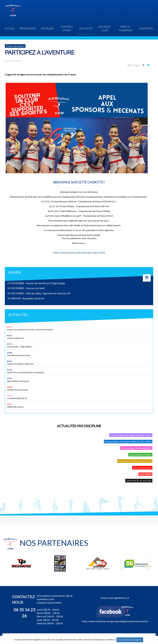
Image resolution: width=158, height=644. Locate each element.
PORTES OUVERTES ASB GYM (79, 363)
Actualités (86, 29)
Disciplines (47, 29)
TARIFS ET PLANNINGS (125, 29)
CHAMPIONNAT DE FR (79, 397)
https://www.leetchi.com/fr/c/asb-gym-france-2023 (79, 253)
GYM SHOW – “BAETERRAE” (79, 345)
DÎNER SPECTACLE (79, 405)
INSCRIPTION (146, 29)
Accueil (10, 29)
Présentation (28, 29)
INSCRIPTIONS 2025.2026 (79, 354)
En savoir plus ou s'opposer (130, 640)
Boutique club (104, 29)
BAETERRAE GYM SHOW (79, 380)
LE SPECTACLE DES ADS (79, 388)
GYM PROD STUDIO (67, 29)
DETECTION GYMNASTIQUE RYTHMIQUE (79, 371)
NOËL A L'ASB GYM (79, 337)
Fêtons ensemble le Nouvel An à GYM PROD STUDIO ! (79, 328)
